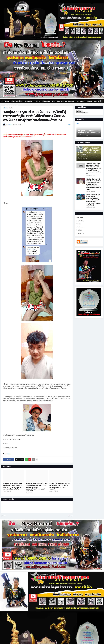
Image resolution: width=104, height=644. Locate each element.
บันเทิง (11, 108)
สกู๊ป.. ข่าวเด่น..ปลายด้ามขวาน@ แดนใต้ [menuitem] (63, 101)
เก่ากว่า (70, 516)
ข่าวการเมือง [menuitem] (28, 101)
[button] (3, 101)
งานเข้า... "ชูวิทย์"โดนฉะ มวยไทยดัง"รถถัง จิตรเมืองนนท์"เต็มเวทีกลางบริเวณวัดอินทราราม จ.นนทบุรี (60, 486)
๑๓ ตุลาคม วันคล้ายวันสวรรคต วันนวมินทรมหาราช (89, 132)
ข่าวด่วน (79, 224)
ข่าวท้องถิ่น (79, 230)
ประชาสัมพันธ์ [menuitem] (80, 101)
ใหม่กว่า (4, 516)
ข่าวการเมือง (80, 218)
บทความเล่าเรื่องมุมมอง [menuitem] (12, 106)
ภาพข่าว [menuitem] (96, 101)
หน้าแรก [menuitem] (6, 101)
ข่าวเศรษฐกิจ (80, 233)
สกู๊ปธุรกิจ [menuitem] (89, 101)
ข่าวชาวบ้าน (80, 221)
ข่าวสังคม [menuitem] (37, 101)
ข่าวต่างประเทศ (81, 227)
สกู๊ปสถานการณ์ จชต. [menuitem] (17, 101)
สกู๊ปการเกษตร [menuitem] (46, 101)
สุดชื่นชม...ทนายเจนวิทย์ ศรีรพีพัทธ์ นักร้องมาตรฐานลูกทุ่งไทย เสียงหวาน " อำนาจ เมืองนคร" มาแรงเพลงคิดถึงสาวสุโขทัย (13, 486)
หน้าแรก (5, 108)
